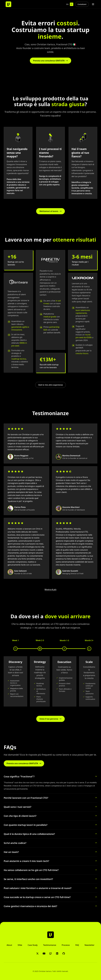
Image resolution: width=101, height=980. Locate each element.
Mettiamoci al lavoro (50, 211)
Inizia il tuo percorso (50, 719)
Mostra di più (50, 590)
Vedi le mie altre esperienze (50, 385)
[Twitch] (51, 953)
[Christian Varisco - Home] (8, 4)
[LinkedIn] (57, 953)
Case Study (33, 945)
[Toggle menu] (93, 4)
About (9, 945)
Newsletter (90, 945)
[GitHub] (64, 953)
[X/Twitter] (37, 953)
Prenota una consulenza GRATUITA (50, 61)
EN (67, 4)
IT (72, 4)
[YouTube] (44, 953)
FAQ (77, 945)
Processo (66, 945)
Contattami (82, 4)
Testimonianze (50, 945)
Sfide (20, 945)
